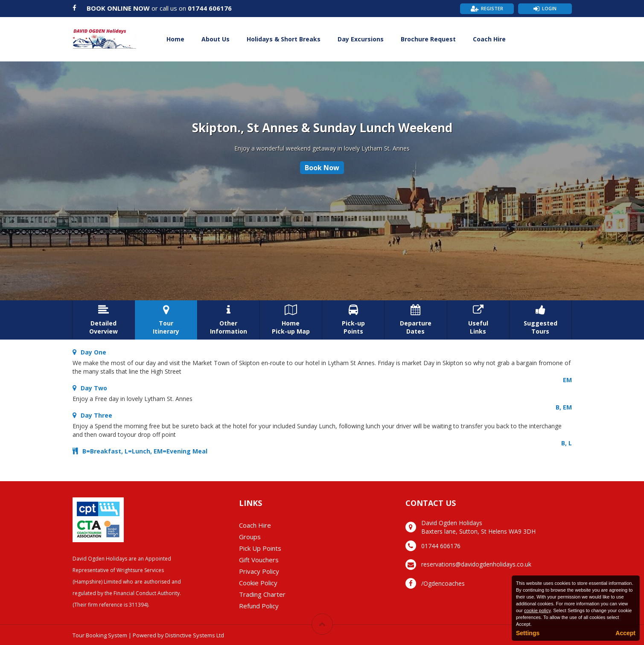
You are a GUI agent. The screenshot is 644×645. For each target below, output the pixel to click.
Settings (528, 633)
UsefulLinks (478, 320)
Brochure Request (428, 39)
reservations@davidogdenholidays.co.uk (476, 564)
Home (175, 39)
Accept (625, 633)
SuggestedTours (541, 320)
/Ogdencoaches (443, 583)
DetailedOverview (103, 320)
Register (492, 8)
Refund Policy (259, 606)
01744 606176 (210, 8)
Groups (250, 537)
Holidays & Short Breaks (284, 39)
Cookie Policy (258, 583)
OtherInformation (229, 320)
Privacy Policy (259, 571)
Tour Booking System (100, 635)
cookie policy (537, 610)
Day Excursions (361, 39)
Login (549, 8)
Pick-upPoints (353, 320)
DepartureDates (415, 320)
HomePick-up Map (291, 320)
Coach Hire (489, 39)
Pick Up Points (260, 548)
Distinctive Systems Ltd (195, 635)
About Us (216, 39)
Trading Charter (262, 594)
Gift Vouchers (259, 560)
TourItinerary (166, 320)
